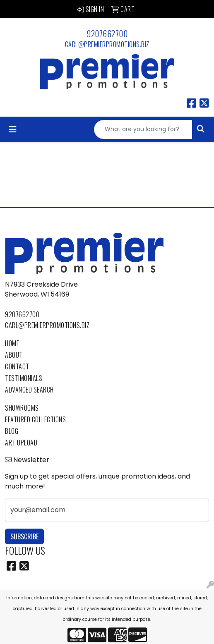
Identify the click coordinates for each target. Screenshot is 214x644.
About (14, 355)
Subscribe (24, 536)
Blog (12, 431)
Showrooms (22, 408)
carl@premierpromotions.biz (107, 44)
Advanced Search (29, 390)
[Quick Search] (143, 129)
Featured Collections (35, 419)
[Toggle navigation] (13, 129)
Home (12, 343)
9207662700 (107, 34)
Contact (17, 366)
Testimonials (24, 378)
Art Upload (21, 443)
